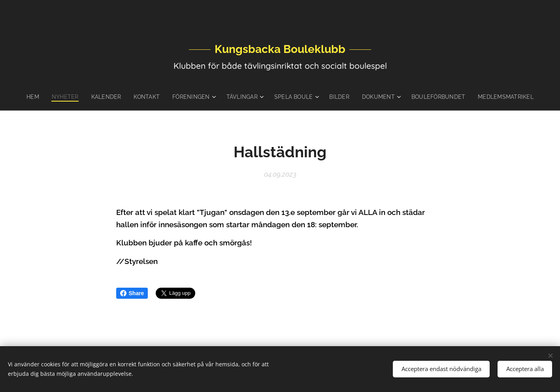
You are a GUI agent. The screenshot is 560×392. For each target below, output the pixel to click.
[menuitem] (45, 97)
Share (132, 293)
